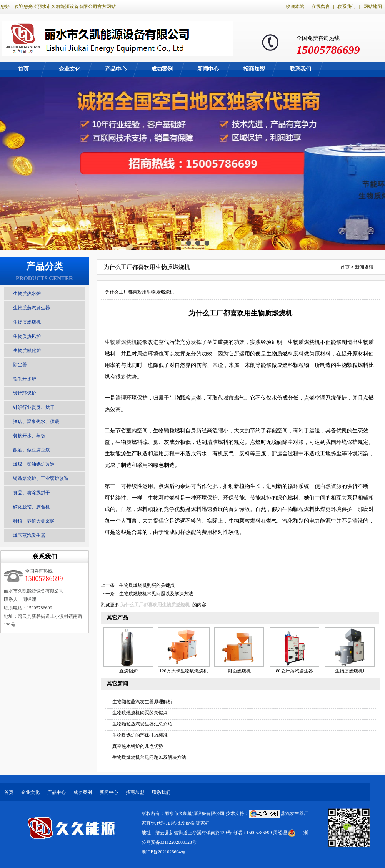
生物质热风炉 (27, 336)
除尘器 (20, 365)
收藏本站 (295, 7)
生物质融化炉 (27, 350)
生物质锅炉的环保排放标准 (140, 735)
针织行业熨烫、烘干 (34, 407)
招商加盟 (254, 69)
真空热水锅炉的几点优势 (138, 746)
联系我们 (347, 7)
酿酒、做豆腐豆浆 (32, 450)
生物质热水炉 (27, 294)
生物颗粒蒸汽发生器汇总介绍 (142, 724)
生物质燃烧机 (27, 322)
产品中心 (116, 69)
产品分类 (45, 266)
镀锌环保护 (25, 393)
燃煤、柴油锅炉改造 (34, 464)
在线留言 (321, 7)
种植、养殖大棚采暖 (34, 521)
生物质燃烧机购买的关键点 (147, 585)
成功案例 (162, 69)
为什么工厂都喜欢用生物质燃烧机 (155, 605)
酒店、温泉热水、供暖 (36, 422)
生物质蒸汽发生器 (32, 308)
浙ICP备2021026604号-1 (166, 852)
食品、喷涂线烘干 (32, 493)
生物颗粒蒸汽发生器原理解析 (142, 702)
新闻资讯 (364, 267)
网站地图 (373, 7)
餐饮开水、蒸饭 (29, 436)
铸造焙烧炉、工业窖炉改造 (41, 478)
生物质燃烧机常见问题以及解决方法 (156, 594)
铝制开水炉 (25, 379)
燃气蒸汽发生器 (29, 535)
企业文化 (70, 69)
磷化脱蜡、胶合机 (32, 507)
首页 (23, 69)
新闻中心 (208, 69)
